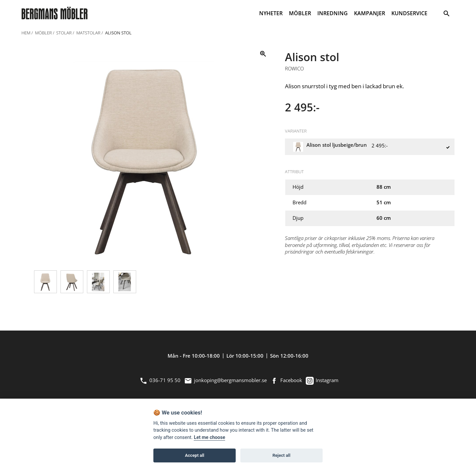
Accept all (195, 455)
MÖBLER (300, 13)
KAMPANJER (370, 13)
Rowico (294, 69)
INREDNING (333, 13)
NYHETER (271, 13)
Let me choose (209, 437)
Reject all (281, 455)
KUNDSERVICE (409, 13)
